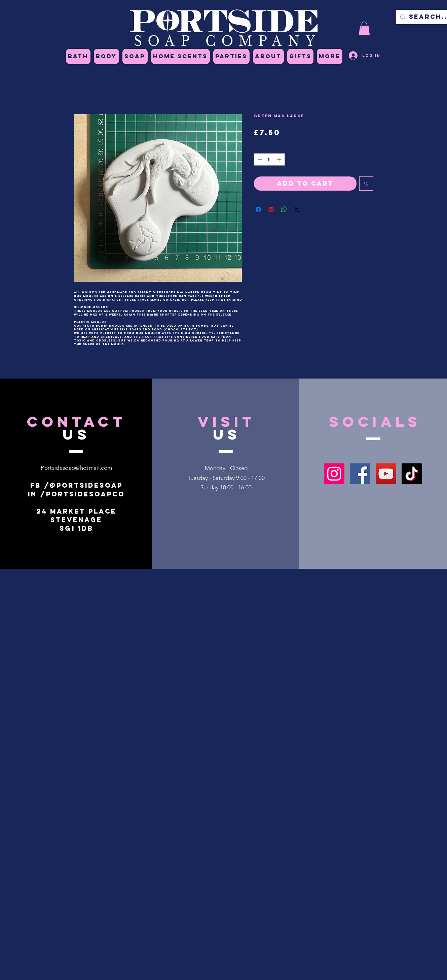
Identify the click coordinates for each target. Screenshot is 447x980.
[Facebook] (360, 474)
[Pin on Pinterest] (271, 209)
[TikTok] (412, 474)
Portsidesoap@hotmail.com (76, 468)
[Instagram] (334, 474)
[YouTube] (386, 474)
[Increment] (280, 159)
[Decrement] (259, 159)
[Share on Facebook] (258, 209)
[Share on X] (297, 209)
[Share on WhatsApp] (284, 209)
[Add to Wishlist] (366, 184)
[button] (364, 28)
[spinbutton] (269, 159)
